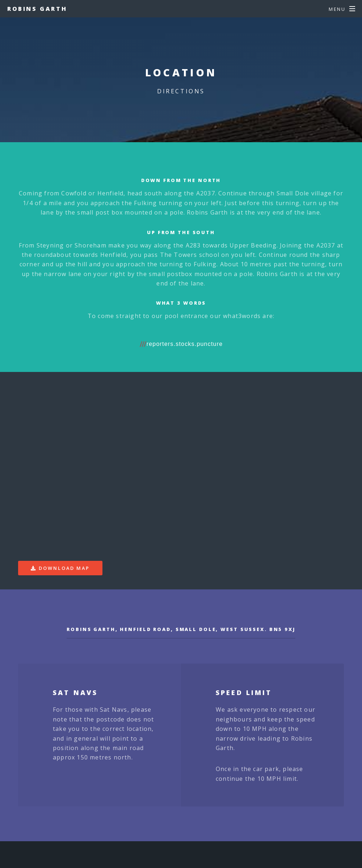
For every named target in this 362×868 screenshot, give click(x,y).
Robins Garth (37, 9)
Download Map (64, 568)
